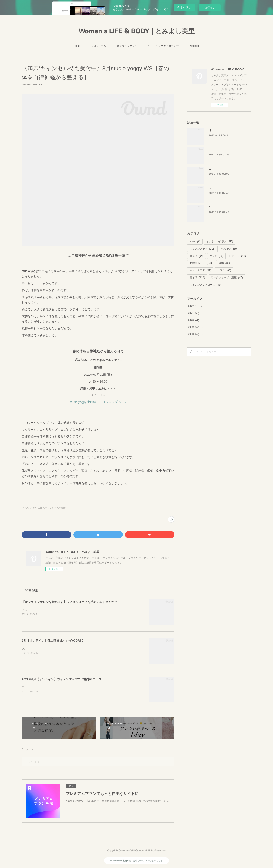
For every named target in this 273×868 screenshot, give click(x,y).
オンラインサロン (127, 46)
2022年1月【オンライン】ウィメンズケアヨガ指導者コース (62, 679)
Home (77, 46)
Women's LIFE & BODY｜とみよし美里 (137, 31)
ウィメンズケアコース (205, 285)
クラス (216, 256)
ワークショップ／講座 (227, 277)
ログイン (210, 8)
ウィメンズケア (202, 249)
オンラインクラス (220, 242)
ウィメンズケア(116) (32, 508)
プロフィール (99, 46)
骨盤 (224, 263)
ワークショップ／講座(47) (56, 508)
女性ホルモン (201, 263)
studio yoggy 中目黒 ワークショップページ (98, 402)
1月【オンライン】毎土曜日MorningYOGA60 (52, 641)
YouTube (194, 46)
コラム (224, 270)
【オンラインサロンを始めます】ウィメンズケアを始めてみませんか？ (70, 602)
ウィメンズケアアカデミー (163, 46)
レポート (237, 256)
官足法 (197, 256)
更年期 (197, 277)
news (195, 242)
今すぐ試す (184, 7)
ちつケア (229, 249)
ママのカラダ (200, 270)
